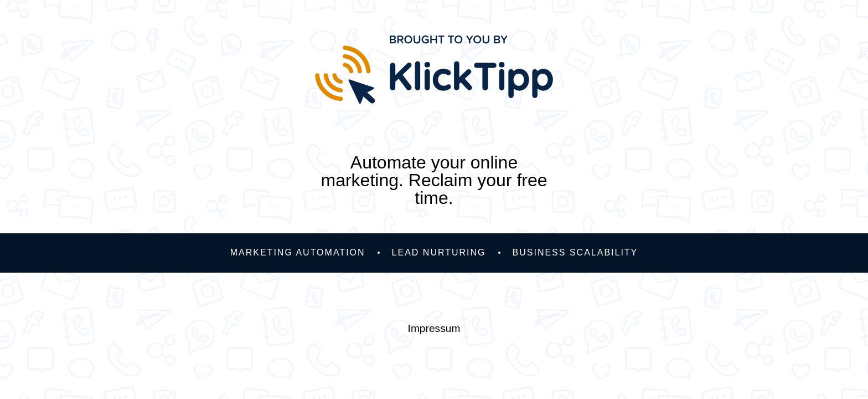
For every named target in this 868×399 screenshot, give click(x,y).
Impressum (434, 328)
